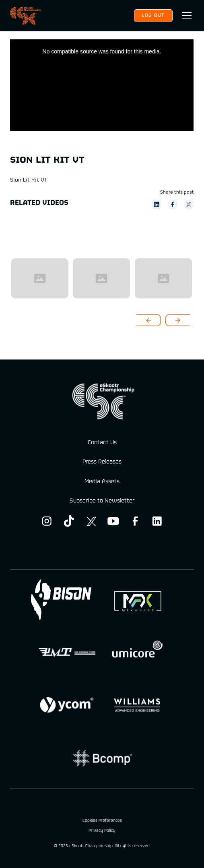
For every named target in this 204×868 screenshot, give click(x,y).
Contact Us (102, 443)
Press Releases (102, 462)
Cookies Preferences (102, 821)
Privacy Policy (102, 831)
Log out (153, 16)
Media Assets (102, 482)
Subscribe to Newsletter (102, 501)
